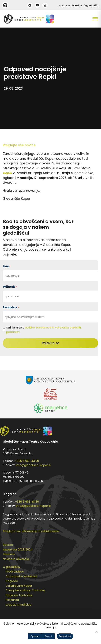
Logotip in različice (19, 604)
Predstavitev (15, 571)
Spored (8, 545)
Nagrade (12, 581)
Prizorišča (12, 600)
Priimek (10, 287)
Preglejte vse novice (19, 145)
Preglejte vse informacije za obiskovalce (31, 531)
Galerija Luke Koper (19, 586)
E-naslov (11, 307)
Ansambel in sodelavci (21, 576)
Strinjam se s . (44, 330)
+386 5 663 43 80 (27, 461)
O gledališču (91, 5)
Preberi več (65, 636)
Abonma (9, 554)
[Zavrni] (96, 632)
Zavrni (48, 636)
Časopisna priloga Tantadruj (26, 590)
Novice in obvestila (70, 5)
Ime (7, 266)
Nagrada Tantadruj (19, 595)
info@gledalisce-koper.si (33, 465)
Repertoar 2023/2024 (18, 549)
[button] (88, 19)
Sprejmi (35, 636)
